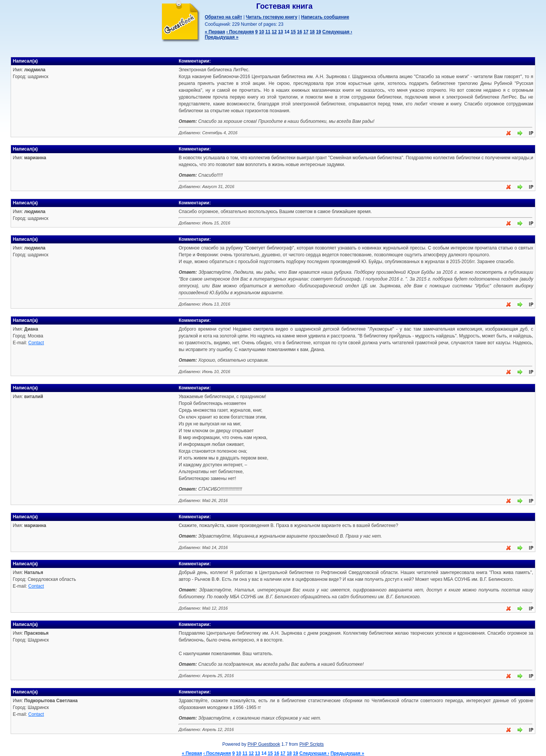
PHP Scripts (311, 744)
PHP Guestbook (264, 744)
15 (293, 32)
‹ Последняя (240, 32)
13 (280, 32)
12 (274, 32)
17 (306, 32)
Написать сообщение (325, 17)
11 (268, 32)
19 (318, 32)
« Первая (215, 32)
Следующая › (337, 32)
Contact (36, 343)
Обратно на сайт (224, 17)
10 (261, 32)
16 (299, 32)
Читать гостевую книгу (271, 17)
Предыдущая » (222, 37)
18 (312, 32)
